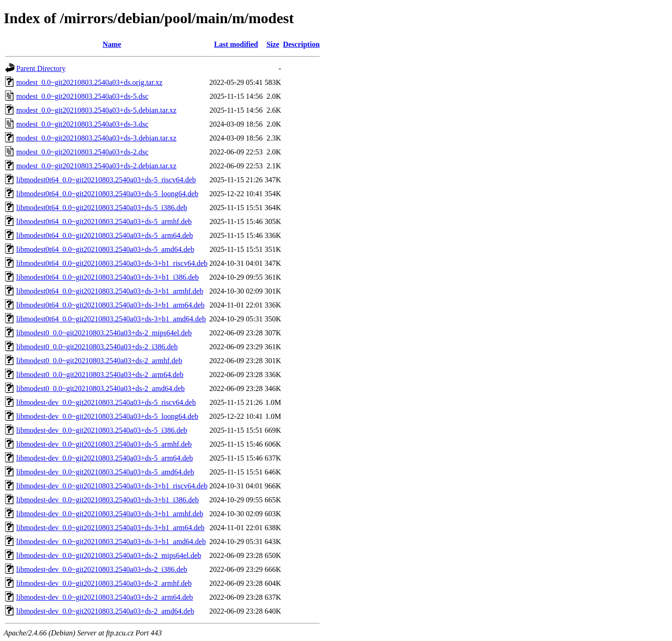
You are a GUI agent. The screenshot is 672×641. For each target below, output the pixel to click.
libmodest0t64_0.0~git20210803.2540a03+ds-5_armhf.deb (104, 221)
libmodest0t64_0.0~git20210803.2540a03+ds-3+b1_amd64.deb (111, 319)
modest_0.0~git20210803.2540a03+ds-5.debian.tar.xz (96, 110)
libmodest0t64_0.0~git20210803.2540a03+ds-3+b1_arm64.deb (110, 305)
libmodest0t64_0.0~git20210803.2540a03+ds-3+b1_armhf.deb (110, 291)
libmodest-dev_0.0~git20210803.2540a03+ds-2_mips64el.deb (109, 555)
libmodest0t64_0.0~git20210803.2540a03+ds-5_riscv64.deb (106, 180)
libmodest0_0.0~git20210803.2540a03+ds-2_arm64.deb (100, 375)
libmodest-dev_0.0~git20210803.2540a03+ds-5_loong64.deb (107, 416)
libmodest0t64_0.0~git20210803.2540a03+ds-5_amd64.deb (105, 249)
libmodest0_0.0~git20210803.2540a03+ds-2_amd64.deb (100, 388)
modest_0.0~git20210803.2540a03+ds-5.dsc (82, 96)
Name (112, 44)
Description (301, 44)
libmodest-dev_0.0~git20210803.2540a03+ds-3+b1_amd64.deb (111, 542)
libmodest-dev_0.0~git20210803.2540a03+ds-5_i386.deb (102, 430)
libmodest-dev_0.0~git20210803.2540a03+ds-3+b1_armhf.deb (110, 514)
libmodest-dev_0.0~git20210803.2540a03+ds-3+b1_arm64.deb (110, 528)
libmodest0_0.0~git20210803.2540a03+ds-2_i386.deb (97, 347)
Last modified (236, 44)
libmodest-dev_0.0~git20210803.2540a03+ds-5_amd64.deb (105, 472)
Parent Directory (41, 68)
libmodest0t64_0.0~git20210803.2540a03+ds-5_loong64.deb (107, 194)
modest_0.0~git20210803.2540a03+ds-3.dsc (82, 124)
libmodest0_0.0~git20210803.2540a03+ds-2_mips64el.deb (104, 333)
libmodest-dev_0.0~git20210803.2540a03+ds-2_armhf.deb (104, 583)
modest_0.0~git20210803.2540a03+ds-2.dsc (82, 152)
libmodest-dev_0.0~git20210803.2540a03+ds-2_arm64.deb (105, 597)
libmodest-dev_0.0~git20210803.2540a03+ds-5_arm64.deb (105, 458)
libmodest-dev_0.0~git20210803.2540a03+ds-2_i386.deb (102, 569)
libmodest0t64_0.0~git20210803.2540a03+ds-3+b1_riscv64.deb (112, 263)
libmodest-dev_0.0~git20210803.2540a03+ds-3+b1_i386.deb (107, 500)
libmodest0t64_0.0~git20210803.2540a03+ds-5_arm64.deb (105, 235)
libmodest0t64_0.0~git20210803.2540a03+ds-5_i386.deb (102, 208)
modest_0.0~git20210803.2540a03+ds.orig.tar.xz (89, 82)
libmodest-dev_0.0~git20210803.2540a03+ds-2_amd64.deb (105, 611)
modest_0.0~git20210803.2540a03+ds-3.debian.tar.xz (96, 138)
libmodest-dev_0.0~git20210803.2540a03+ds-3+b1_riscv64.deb (112, 486)
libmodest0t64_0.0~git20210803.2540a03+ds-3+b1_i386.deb (107, 277)
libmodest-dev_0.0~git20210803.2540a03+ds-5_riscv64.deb (106, 402)
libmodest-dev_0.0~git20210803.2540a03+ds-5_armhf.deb (104, 444)
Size (273, 44)
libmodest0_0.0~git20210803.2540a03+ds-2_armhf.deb (99, 361)
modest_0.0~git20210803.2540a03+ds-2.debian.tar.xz (96, 166)
